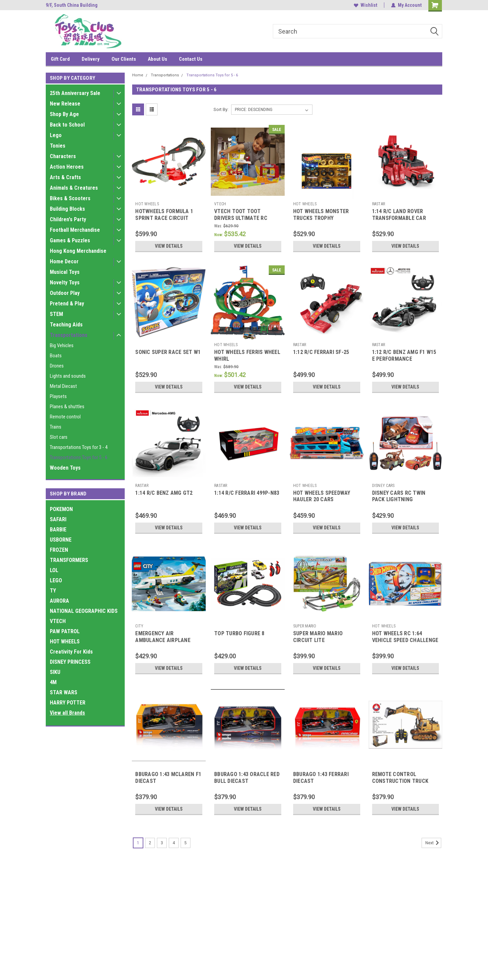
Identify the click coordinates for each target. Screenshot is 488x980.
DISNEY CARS (383, 486)
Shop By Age (64, 114)
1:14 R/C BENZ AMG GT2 (164, 493)
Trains (56, 427)
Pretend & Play (67, 304)
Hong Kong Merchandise (78, 251)
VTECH (58, 621)
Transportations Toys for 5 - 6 (79, 457)
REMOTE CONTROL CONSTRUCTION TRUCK (400, 778)
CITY (139, 626)
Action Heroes (67, 167)
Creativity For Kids (71, 652)
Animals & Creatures (74, 188)
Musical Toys (65, 272)
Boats (56, 356)
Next (433, 843)
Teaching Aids (66, 325)
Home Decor (64, 261)
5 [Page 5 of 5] (186, 843)
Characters (63, 156)
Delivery (91, 59)
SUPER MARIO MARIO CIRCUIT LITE (318, 637)
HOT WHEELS (65, 642)
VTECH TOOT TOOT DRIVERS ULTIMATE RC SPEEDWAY (241, 218)
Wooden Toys (65, 468)
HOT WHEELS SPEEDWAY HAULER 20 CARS (322, 496)
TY (53, 591)
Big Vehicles (62, 345)
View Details (169, 246)
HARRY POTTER (68, 703)
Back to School (67, 125)
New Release (65, 104)
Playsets (58, 396)
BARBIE (58, 530)
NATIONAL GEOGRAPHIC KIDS (84, 611)
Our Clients (124, 59)
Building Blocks (67, 209)
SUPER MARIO (305, 626)
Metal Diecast (63, 386)
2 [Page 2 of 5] (150, 843)
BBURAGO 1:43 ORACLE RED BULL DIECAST (247, 778)
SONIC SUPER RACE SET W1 (168, 352)
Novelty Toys (65, 282)
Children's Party (68, 219)
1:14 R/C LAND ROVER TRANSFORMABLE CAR (399, 215)
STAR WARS (64, 692)
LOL (54, 570)
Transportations (69, 335)
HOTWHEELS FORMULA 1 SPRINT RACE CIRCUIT (164, 215)
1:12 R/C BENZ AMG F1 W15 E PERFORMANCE (404, 355)
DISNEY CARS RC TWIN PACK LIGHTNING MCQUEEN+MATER (399, 500)
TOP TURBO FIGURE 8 (239, 633)
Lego (56, 135)
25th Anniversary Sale (75, 93)
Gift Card (60, 59)
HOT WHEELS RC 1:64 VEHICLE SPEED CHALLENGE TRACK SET (405, 640)
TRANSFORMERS (69, 560)
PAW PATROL (65, 631)
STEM (56, 314)
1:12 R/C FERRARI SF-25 (321, 352)
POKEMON (61, 509)
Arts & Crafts (65, 177)
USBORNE (61, 540)
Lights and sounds (68, 376)
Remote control (65, 417)
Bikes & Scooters (70, 198)
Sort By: (221, 109)
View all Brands (67, 713)
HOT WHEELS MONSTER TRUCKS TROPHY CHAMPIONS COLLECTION (324, 218)
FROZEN (59, 550)
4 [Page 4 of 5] (174, 843)
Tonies (58, 146)
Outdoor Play (65, 293)
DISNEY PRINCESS (70, 662)
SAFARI (58, 519)
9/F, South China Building (72, 5)
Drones (57, 366)
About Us (157, 59)
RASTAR (379, 204)
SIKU (55, 672)
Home (138, 75)
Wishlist (365, 5)
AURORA (59, 601)
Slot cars (59, 437)
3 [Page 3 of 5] (162, 843)
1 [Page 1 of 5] (138, 843)
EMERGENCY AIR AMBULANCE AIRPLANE (163, 637)
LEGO (56, 580)
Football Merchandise (75, 230)
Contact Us (191, 59)
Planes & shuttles (67, 407)
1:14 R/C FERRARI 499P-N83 (247, 493)
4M (53, 682)
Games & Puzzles (70, 240)
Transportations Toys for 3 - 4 (79, 447)
